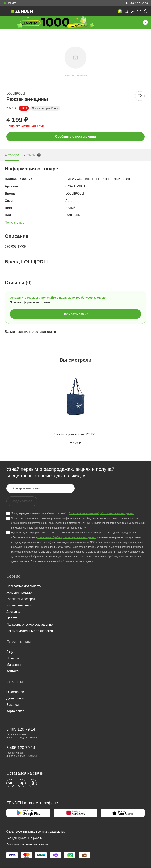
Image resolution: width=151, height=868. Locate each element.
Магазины (14, 665)
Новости (13, 658)
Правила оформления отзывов (30, 302)
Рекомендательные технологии (30, 631)
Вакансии (14, 705)
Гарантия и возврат (21, 599)
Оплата (12, 618)
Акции (11, 652)
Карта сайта (15, 711)
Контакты (13, 671)
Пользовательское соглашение (29, 625)
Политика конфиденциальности (27, 844)
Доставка (13, 612)
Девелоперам (17, 698)
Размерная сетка (19, 605)
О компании (15, 692)
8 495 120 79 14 (137, 3)
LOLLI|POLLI (16, 93)
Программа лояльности (24, 586)
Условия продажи (19, 593)
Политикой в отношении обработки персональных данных (101, 513)
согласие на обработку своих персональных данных (67, 537)
